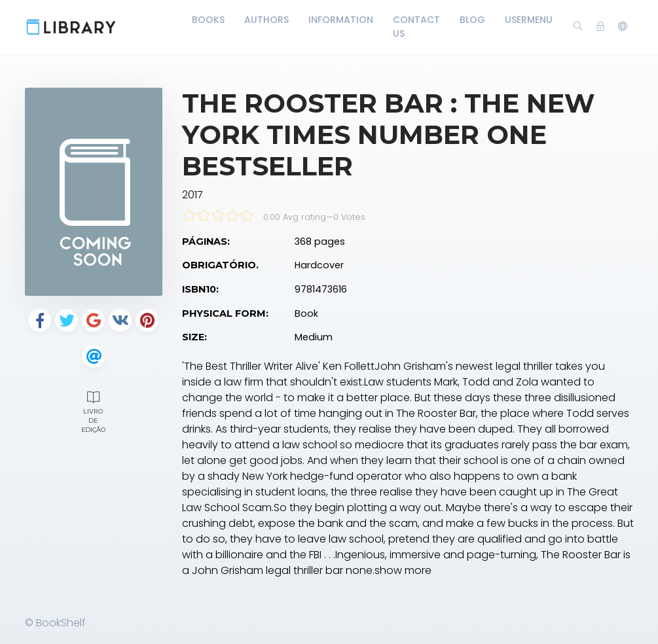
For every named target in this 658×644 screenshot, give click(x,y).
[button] (623, 27)
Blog (472, 20)
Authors (266, 20)
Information (341, 20)
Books (208, 20)
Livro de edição (94, 410)
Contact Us (416, 27)
